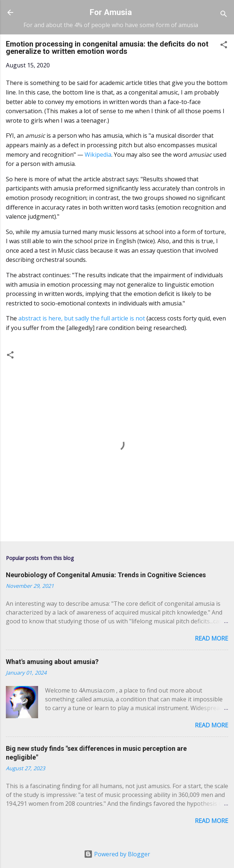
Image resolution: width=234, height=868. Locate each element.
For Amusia (111, 12)
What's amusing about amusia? (52, 662)
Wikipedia (98, 155)
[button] (224, 46)
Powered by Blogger (117, 854)
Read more (211, 638)
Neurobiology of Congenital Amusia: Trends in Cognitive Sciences (106, 575)
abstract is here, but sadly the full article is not (82, 318)
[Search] (224, 15)
